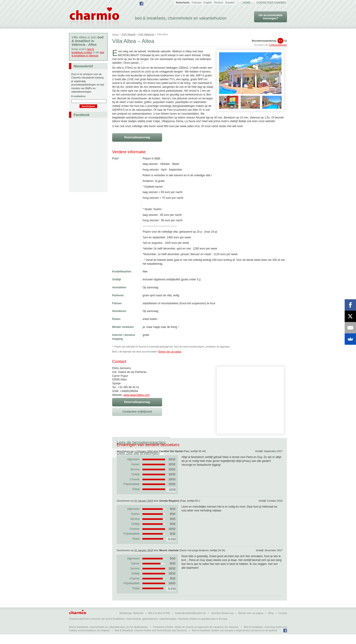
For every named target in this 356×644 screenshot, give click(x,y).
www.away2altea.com (137, 395)
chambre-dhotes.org (222, 622)
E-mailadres (78, 96)
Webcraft (138, 622)
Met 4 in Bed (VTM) (159, 622)
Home (247, 3)
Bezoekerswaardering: (269, 41)
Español (230, 3)
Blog (271, 622)
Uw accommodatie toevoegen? (271, 17)
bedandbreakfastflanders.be (190, 622)
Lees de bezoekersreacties (141, 443)
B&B (129, 34)
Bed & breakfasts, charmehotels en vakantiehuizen (97, 636)
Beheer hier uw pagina (170, 352)
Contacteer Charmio (271, 3)
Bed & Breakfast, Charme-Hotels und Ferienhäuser (143, 640)
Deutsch (219, 3)
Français (197, 3)
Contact (283, 622)
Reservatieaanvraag (137, 137)
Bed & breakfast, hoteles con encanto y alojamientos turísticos (226, 640)
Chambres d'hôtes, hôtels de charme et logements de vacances (188, 636)
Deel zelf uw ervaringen (196, 443)
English (208, 3)
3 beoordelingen (278, 45)
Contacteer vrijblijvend (137, 412)
